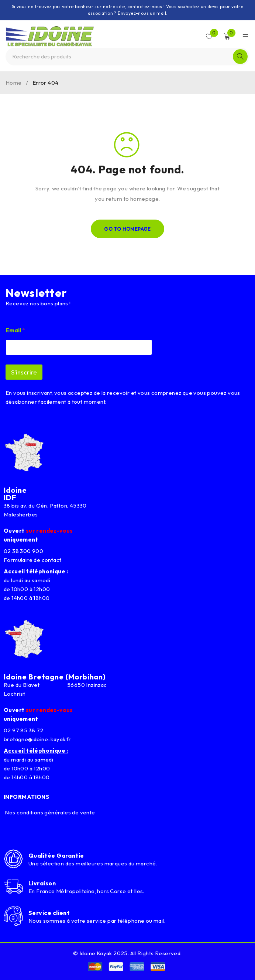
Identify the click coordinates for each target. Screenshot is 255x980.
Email (15, 330)
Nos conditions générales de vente (49, 812)
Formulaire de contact (32, 560)
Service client (49, 913)
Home (14, 83)
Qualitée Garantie (56, 855)
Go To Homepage (127, 229)
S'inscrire (24, 372)
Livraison (42, 883)
